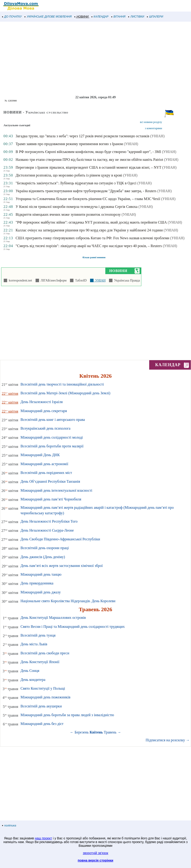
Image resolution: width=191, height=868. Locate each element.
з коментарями (153, 128)
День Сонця (30, 671)
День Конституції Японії (40, 662)
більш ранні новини (94, 257)
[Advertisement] (95, 59)
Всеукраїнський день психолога (45, 428)
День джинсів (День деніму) (43, 557)
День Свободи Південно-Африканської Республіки (60, 539)
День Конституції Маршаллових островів (53, 618)
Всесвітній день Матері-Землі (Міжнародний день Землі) (65, 393)
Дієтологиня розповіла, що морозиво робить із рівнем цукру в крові (69, 175)
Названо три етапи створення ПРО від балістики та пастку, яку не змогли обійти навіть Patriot (89, 160)
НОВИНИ (82, 17)
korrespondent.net (20, 280)
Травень (110, 732)
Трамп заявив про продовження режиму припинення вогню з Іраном (69, 144)
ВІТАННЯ (118, 17)
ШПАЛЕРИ (155, 17)
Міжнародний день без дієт (42, 724)
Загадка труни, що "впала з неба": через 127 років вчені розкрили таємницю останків (82, 136)
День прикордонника (37, 583)
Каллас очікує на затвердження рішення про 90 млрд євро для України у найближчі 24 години (89, 230)
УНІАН (100, 280)
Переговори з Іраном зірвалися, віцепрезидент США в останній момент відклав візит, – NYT (88, 167)
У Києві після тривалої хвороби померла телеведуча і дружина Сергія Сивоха (76, 207)
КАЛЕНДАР (100, 17)
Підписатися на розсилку (168, 740)
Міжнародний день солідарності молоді (52, 437)
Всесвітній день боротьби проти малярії (52, 446)
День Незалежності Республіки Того (49, 521)
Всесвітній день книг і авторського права (53, 420)
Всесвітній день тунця (38, 635)
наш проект (43, 838)
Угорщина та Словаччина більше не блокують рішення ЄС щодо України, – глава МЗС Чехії (88, 199)
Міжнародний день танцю (41, 574)
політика (9, 826)
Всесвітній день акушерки (41, 706)
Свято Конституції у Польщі (43, 688)
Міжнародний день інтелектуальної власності (56, 490)
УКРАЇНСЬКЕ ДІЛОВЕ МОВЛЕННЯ (48, 17)
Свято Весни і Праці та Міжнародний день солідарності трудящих (73, 627)
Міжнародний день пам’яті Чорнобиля (51, 499)
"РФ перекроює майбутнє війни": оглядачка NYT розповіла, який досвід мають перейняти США (91, 222)
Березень (82, 732)
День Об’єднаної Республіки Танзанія (50, 481)
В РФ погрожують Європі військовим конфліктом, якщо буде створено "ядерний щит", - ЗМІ (88, 152)
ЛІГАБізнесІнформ (53, 280)
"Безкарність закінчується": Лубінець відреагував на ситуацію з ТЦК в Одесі (76, 183)
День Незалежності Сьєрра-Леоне (47, 530)
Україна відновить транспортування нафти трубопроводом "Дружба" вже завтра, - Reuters (86, 191)
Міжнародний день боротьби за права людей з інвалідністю (67, 715)
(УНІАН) (158, 136)
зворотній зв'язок (96, 853)
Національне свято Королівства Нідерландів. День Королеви (68, 601)
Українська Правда (126, 280)
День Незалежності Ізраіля (42, 402)
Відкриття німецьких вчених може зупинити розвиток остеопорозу (68, 214)
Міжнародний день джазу (41, 592)
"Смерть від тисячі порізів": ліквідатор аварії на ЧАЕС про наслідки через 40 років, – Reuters (89, 246)
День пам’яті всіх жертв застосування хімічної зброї (62, 566)
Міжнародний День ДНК (40, 455)
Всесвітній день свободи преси (45, 653)
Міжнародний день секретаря (44, 411)
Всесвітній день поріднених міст (46, 473)
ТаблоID (80, 280)
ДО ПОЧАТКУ (12, 17)
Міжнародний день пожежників (45, 697)
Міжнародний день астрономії (44, 464)
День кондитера (33, 680)
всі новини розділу (151, 122)
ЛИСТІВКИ (136, 17)
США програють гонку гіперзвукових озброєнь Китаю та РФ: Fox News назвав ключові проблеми (92, 238)
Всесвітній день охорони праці (45, 548)
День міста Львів (34, 644)
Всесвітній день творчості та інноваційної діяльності (62, 384)
